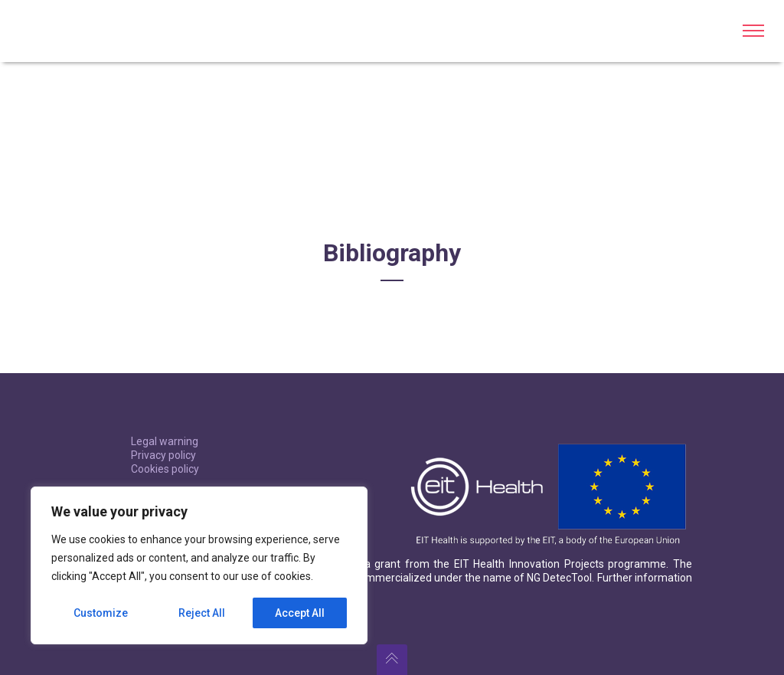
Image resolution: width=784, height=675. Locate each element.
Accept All (300, 613)
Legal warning (165, 441)
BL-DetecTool (65, 31)
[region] (199, 565)
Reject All (202, 613)
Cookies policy (165, 469)
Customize (101, 613)
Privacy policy (163, 455)
